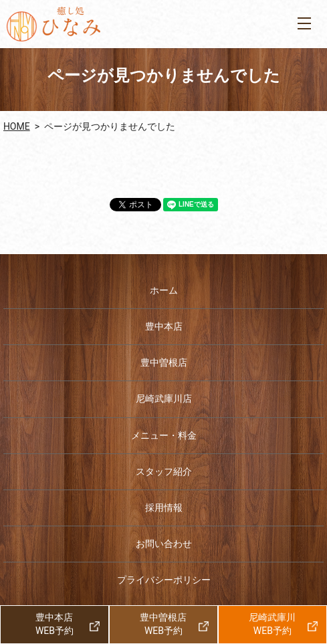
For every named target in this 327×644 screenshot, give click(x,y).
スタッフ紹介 (164, 471)
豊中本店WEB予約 (54, 624)
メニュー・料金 (164, 435)
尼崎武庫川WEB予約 (272, 624)
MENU (304, 23)
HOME (17, 126)
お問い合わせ (164, 544)
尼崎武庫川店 (164, 399)
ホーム (164, 290)
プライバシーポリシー (164, 580)
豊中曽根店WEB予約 (163, 624)
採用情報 (164, 508)
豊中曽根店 (164, 362)
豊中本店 (164, 326)
